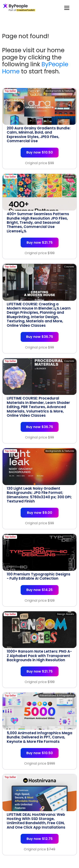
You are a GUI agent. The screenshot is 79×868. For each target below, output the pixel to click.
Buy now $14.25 (39, 590)
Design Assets (66, 614)
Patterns (69, 177)
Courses (69, 267)
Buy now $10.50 (40, 152)
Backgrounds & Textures (60, 91)
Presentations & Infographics (57, 695)
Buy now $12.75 (40, 839)
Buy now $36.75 (40, 337)
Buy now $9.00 (40, 513)
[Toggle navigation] (67, 8)
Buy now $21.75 (40, 243)
